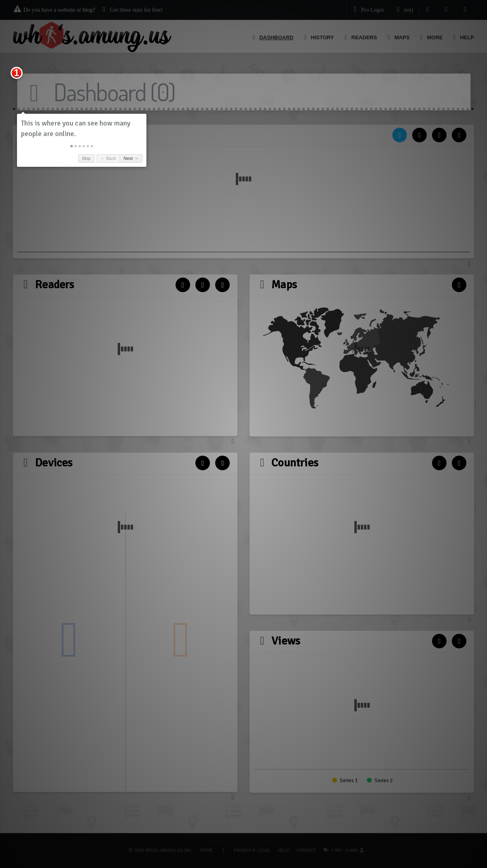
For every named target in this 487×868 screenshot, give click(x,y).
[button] (72, 146)
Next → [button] (131, 158)
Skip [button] (86, 158)
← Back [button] (108, 158)
